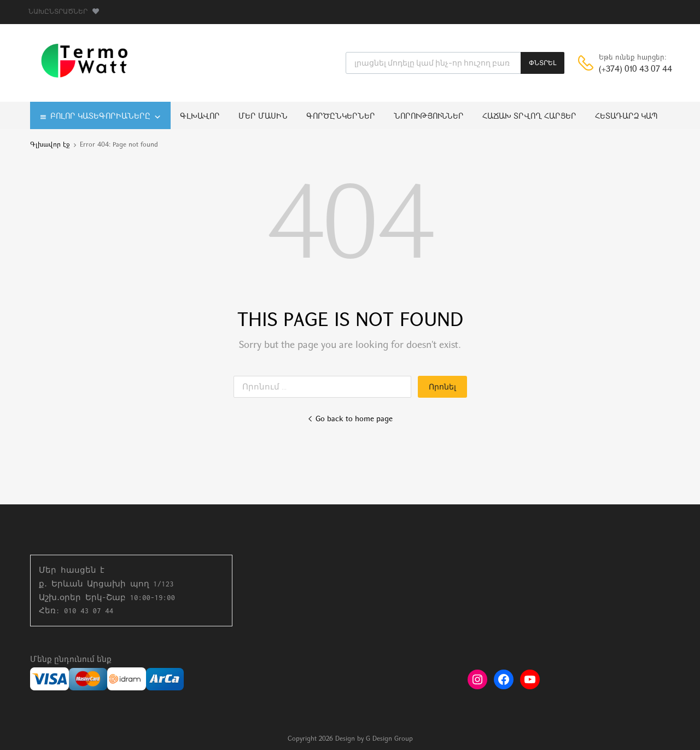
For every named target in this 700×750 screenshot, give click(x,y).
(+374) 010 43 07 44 (626, 70)
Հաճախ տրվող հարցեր (529, 117)
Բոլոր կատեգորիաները (106, 117)
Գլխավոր (200, 117)
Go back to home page (350, 419)
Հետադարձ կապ (626, 117)
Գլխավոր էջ (50, 145)
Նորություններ (429, 117)
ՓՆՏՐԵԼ (542, 63)
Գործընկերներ (341, 117)
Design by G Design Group (374, 739)
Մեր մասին (263, 117)
